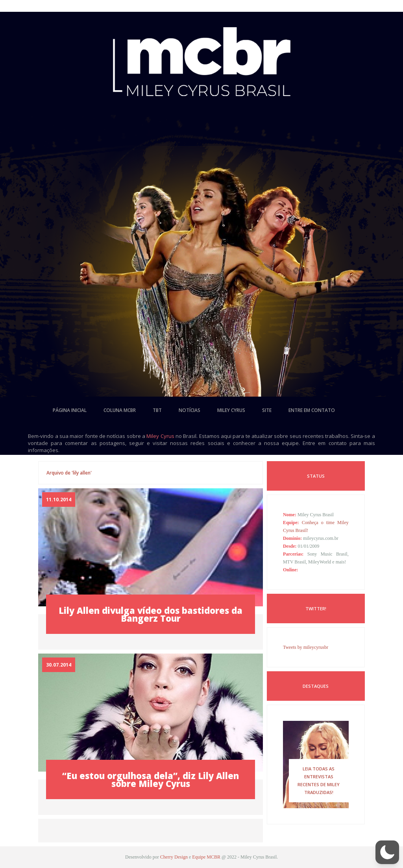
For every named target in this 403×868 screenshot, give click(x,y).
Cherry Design (174, 857)
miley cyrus (231, 410)
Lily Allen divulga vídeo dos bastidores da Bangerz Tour (151, 614)
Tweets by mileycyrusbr (306, 647)
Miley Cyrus (160, 436)
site (267, 410)
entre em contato (312, 410)
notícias (189, 410)
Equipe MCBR (206, 857)
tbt (157, 410)
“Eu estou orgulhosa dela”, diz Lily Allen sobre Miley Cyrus (151, 779)
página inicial (70, 410)
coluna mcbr (120, 410)
